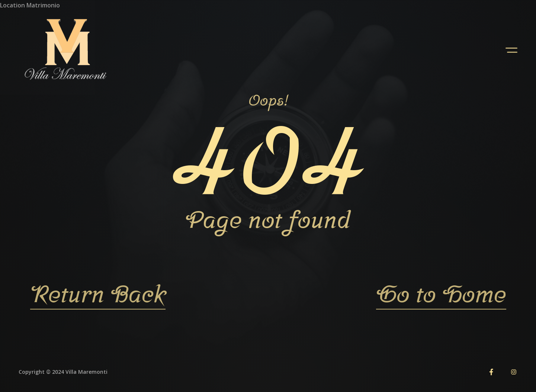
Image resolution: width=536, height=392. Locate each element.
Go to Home (441, 294)
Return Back (98, 294)
